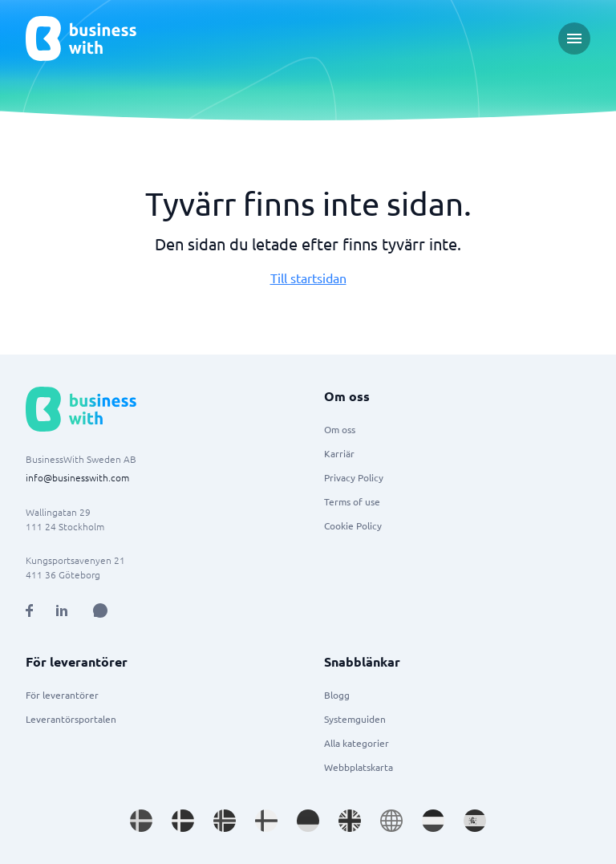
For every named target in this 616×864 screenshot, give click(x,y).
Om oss (340, 429)
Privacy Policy (354, 477)
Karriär (339, 453)
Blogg (337, 695)
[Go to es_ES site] (475, 821)
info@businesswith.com (77, 477)
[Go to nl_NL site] (433, 821)
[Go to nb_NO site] (225, 821)
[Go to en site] (391, 821)
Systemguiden (355, 719)
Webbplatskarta (359, 767)
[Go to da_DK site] (183, 821)
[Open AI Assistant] (100, 610)
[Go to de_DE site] (308, 821)
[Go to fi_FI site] (266, 821)
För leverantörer (62, 695)
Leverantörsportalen (71, 719)
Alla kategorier (357, 743)
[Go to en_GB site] (350, 821)
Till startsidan (308, 278)
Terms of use (352, 501)
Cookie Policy (353, 525)
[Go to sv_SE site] (141, 821)
